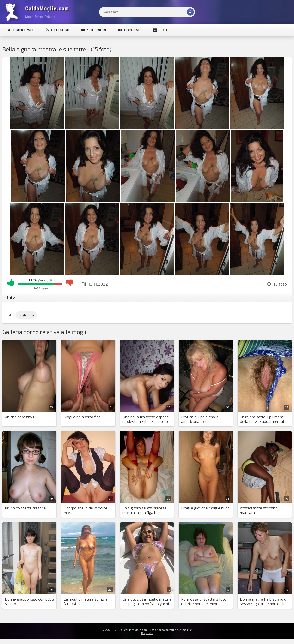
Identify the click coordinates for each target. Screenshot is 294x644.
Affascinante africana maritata (259, 510)
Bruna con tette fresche (25, 508)
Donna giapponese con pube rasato (29, 601)
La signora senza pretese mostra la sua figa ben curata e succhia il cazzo (144, 510)
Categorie (58, 30)
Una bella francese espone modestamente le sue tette (146, 419)
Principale (21, 30)
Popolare (130, 30)
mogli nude (26, 315)
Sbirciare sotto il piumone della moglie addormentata (263, 419)
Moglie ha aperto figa (82, 417)
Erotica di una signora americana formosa (200, 419)
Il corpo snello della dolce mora (86, 510)
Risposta (147, 633)
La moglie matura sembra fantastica (86, 601)
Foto (161, 30)
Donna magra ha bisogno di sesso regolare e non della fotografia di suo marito (264, 602)
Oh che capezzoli (19, 417)
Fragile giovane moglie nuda (205, 508)
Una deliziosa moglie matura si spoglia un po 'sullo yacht (147, 601)
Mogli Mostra (38, 12)
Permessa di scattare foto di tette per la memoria (204, 601)
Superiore (94, 30)
